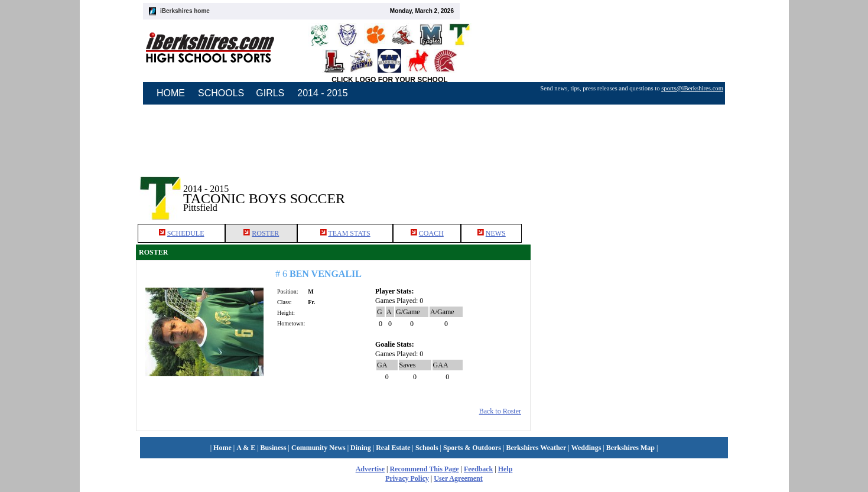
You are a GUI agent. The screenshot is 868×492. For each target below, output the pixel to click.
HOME (171, 93)
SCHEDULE (186, 233)
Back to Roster (500, 411)
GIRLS (270, 93)
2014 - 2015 (322, 93)
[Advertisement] (632, 188)
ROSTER (265, 233)
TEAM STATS (349, 233)
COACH (431, 233)
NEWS (496, 233)
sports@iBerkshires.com (692, 88)
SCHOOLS (221, 93)
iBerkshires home (185, 11)
